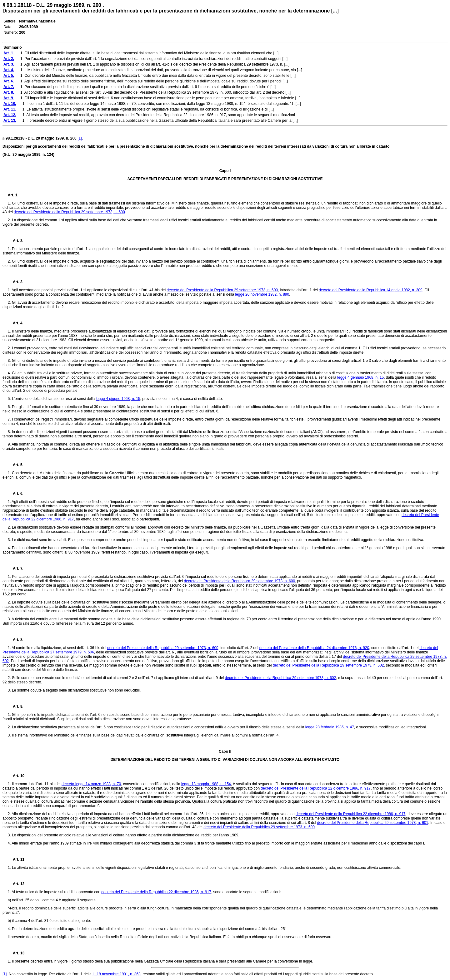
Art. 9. (16, 707)
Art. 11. (17, 859)
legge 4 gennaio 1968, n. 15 (360, 377)
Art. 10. (17, 776)
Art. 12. (17, 884)
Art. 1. (13, 195)
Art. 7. (16, 569)
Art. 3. (16, 282)
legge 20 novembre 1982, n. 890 (262, 294)
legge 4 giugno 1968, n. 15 (118, 399)
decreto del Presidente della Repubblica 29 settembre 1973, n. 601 (373, 823)
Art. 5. (16, 465)
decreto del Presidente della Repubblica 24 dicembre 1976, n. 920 (314, 648)
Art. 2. (16, 241)
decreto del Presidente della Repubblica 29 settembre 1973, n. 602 (328, 665)
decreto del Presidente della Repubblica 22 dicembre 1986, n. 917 (316, 788)
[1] (80, 138)
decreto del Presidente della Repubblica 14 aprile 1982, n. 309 (371, 290)
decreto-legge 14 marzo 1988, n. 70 (91, 784)
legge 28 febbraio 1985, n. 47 (330, 727)
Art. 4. (16, 323)
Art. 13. (17, 953)
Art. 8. (16, 640)
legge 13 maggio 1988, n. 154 (206, 784)
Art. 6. (16, 494)
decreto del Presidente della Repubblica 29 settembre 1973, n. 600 (69, 212)
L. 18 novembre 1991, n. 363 (116, 974)
